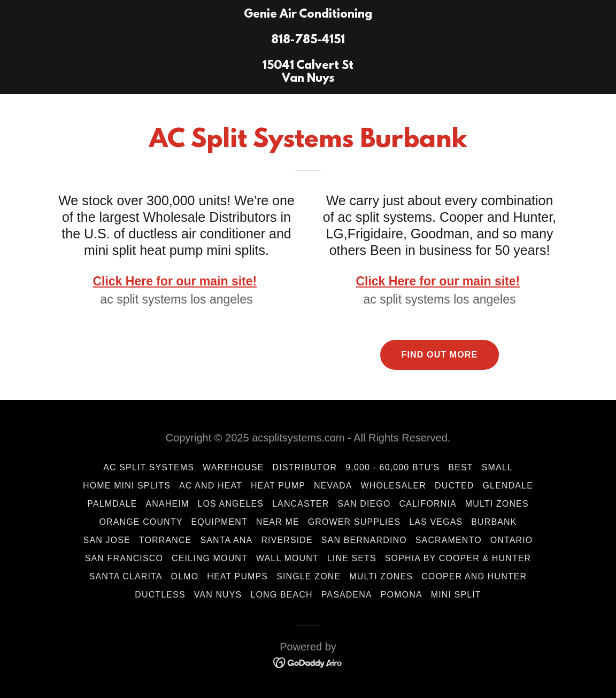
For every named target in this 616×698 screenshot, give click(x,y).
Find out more (440, 355)
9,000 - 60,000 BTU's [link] (392, 467)
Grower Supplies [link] (355, 522)
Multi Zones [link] (497, 504)
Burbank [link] (494, 522)
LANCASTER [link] (301, 504)
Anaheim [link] (168, 504)
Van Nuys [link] (218, 595)
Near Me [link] (278, 522)
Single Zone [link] (309, 576)
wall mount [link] (287, 558)
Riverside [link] (287, 540)
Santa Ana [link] (226, 540)
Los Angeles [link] (230, 504)
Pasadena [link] (347, 595)
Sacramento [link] (449, 540)
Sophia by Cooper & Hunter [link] (458, 558)
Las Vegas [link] (436, 522)
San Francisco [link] (124, 558)
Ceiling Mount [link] (210, 558)
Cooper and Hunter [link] (474, 576)
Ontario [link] (512, 540)
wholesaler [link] (394, 486)
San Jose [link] (107, 540)
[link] (308, 79)
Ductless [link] (160, 595)
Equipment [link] (220, 522)
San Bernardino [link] (364, 540)
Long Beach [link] (281, 595)
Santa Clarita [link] (126, 576)
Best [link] (460, 467)
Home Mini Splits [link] (127, 486)
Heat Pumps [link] (237, 576)
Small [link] (497, 467)
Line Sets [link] (352, 558)
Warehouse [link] (233, 467)
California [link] (428, 504)
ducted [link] (454, 486)
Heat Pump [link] (278, 486)
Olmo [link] (185, 576)
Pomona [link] (402, 595)
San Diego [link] (364, 504)
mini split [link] (456, 595)
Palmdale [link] (112, 504)
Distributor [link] (305, 467)
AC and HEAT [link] (211, 486)
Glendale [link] (508, 486)
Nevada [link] (333, 486)
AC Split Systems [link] (149, 467)
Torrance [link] (165, 540)
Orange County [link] (141, 522)
